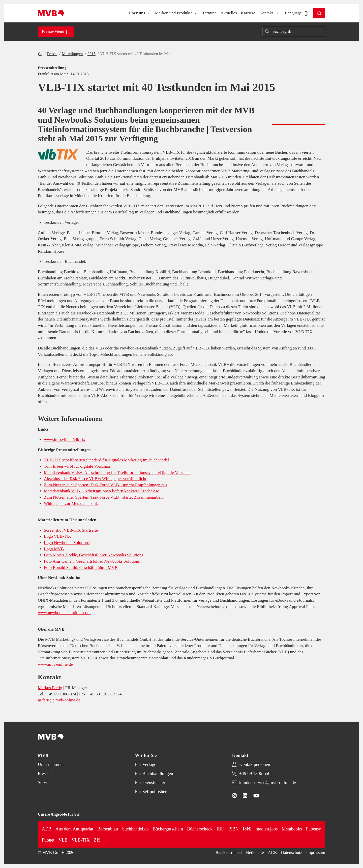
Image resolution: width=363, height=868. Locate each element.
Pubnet (48, 840)
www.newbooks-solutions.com (64, 613)
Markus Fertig (50, 688)
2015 (92, 54)
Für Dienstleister (150, 783)
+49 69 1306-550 (255, 774)
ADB (47, 829)
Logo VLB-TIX (57, 536)
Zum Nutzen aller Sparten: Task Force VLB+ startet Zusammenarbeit (103, 497)
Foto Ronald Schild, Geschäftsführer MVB (81, 568)
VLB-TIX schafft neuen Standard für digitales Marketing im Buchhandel (106, 460)
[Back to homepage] (51, 13)
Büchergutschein (168, 829)
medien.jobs (267, 829)
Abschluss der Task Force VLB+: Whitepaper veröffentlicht (95, 479)
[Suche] (294, 31)
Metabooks (292, 829)
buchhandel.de (135, 829)
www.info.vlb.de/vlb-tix (65, 440)
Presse (52, 54)
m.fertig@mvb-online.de (59, 700)
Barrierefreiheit (229, 853)
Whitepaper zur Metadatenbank (71, 504)
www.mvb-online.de (55, 664)
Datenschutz (291, 853)
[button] (209, 13)
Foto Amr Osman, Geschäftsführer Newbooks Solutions (92, 561)
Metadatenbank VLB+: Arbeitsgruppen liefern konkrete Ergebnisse (101, 491)
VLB (63, 840)
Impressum (316, 853)
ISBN (234, 829)
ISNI (247, 829)
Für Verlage (145, 764)
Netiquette (255, 853)
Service (45, 783)
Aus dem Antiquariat (74, 829)
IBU (220, 829)
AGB (273, 853)
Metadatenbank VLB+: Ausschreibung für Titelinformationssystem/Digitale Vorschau (117, 473)
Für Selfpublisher (151, 792)
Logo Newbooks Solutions (67, 543)
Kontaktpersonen (255, 764)
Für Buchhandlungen (154, 774)
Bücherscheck (200, 829)
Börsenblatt (108, 829)
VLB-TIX (81, 840)
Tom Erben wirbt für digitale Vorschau (77, 466)
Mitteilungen (72, 54)
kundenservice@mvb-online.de (268, 783)
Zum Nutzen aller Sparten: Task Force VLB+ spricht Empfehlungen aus (105, 485)
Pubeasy (314, 829)
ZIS (97, 840)
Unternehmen (50, 764)
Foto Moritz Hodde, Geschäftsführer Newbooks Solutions (94, 555)
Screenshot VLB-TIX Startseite (71, 530)
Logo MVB (54, 549)
